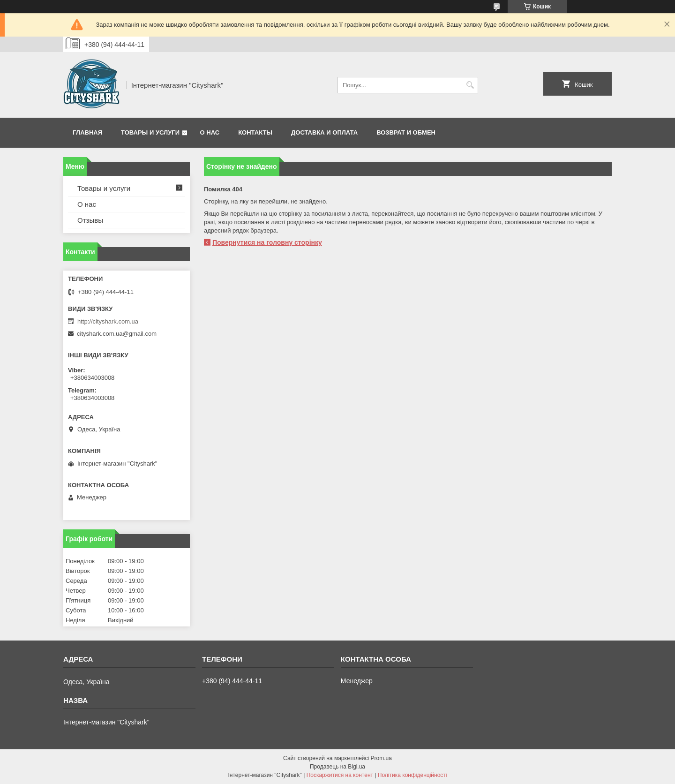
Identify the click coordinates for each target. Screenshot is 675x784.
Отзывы (90, 220)
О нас (210, 132)
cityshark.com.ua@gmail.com (117, 334)
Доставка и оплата (324, 132)
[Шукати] (470, 85)
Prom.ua (381, 758)
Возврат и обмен (406, 132)
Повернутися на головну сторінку (267, 242)
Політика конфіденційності (412, 775)
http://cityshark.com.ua (108, 321)
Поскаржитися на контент (340, 775)
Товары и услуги (150, 132)
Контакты (255, 132)
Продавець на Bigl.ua (337, 767)
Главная (87, 132)
